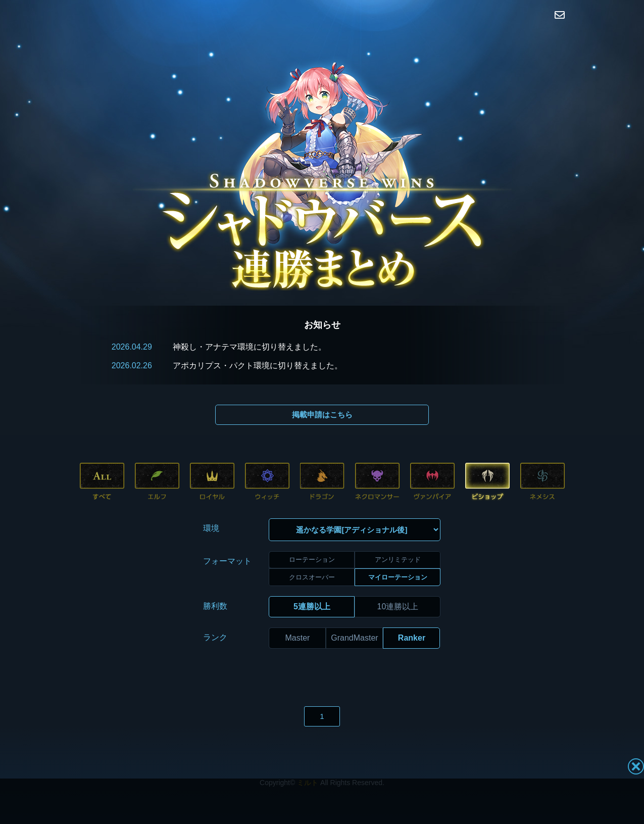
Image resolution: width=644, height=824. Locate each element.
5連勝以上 (312, 588)
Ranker (412, 620)
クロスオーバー (312, 559)
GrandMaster (354, 620)
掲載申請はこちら (322, 415)
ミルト (308, 764)
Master (298, 620)
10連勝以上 (398, 588)
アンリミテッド (398, 542)
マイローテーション (398, 559)
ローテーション (312, 542)
